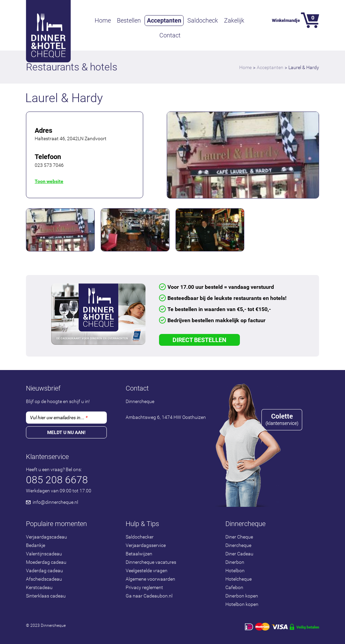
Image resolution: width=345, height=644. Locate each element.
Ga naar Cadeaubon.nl (149, 596)
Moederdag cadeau (46, 562)
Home (103, 20)
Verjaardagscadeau (46, 537)
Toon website (49, 181)
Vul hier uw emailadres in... (59, 418)
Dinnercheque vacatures (151, 562)
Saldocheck (203, 20)
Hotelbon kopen (242, 604)
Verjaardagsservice (146, 545)
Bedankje (36, 545)
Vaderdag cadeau (44, 571)
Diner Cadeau (239, 554)
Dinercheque (238, 545)
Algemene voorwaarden (150, 579)
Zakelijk (234, 20)
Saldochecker (140, 537)
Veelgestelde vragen (147, 571)
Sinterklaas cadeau (46, 596)
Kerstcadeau (39, 587)
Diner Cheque (239, 537)
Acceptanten (164, 20)
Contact (170, 35)
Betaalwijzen (139, 554)
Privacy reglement (144, 587)
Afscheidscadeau (44, 579)
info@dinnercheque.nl (55, 502)
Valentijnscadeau (44, 554)
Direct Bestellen (199, 340)
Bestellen (129, 20)
